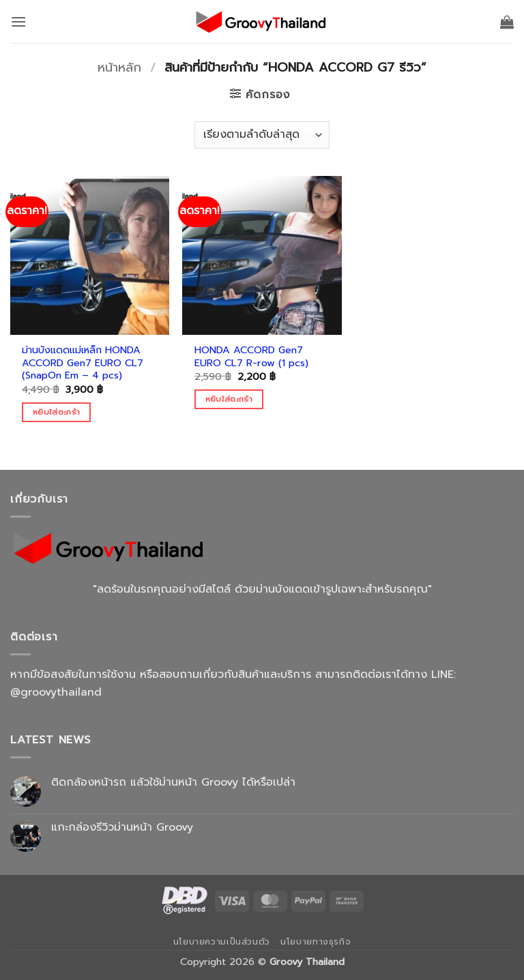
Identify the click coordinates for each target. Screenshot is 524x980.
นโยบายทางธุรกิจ (316, 942)
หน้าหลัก (119, 68)
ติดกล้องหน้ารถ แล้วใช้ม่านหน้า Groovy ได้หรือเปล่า (173, 783)
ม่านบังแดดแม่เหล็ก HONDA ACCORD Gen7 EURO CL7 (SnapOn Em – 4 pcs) (83, 363)
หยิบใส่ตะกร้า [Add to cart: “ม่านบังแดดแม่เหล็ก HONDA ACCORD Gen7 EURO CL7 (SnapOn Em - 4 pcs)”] (56, 412)
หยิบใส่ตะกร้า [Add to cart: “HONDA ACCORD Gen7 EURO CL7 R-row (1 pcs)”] (229, 399)
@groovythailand (56, 692)
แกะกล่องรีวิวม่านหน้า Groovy (122, 828)
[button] (18, 21)
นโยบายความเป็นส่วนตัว (222, 942)
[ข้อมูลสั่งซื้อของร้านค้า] (262, 135)
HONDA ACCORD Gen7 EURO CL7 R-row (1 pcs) (251, 356)
